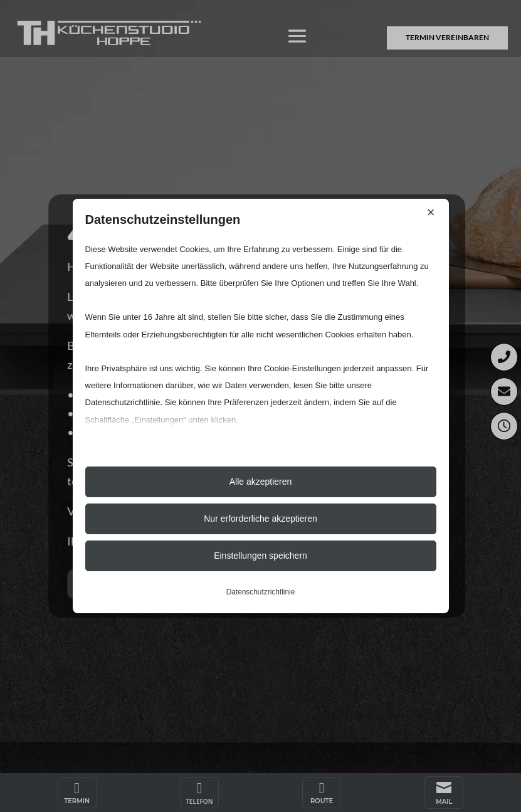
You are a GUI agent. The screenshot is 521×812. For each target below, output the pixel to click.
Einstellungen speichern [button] (260, 556)
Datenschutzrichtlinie (261, 592)
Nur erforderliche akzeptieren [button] (260, 519)
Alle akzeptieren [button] (261, 482)
